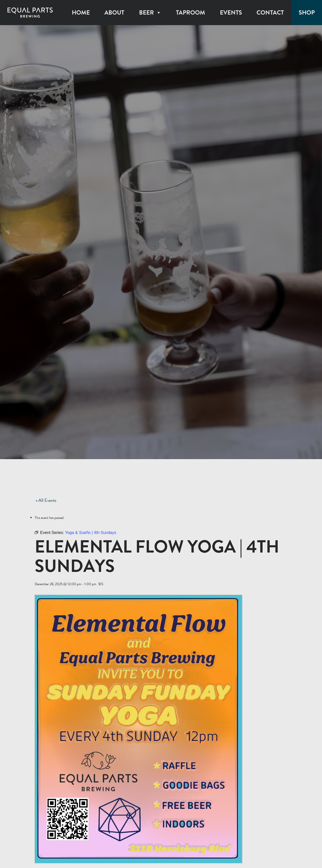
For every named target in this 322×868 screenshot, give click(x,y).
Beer (150, 13)
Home (81, 13)
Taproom (190, 13)
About (114, 13)
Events (231, 13)
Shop (307, 13)
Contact (270, 13)
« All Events (46, 500)
